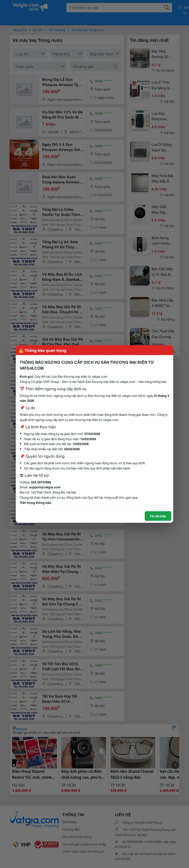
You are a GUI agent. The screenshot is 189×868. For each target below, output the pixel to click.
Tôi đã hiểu (158, 516)
